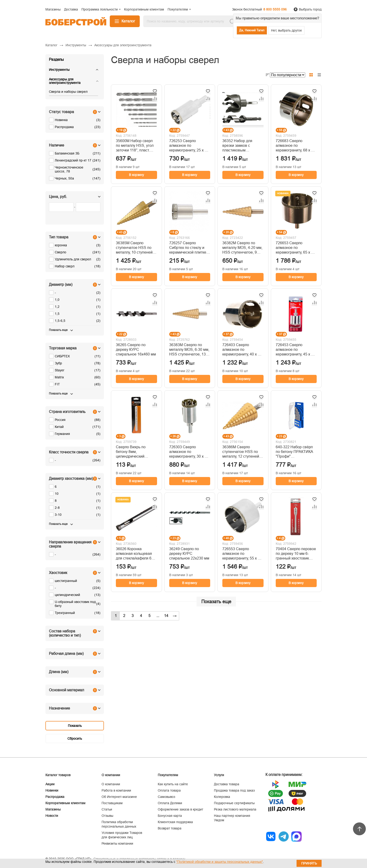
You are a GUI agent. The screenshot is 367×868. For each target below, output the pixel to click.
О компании (111, 784)
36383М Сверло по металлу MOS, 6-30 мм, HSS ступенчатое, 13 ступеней (189, 350)
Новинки (52, 790)
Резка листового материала (235, 809)
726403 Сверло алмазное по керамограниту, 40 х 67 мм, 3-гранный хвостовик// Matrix (242, 350)
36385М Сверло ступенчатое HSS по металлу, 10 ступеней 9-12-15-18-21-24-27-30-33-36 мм (136, 248)
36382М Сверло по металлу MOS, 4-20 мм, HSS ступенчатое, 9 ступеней (242, 248)
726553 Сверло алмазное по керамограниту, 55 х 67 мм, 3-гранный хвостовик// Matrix (242, 554)
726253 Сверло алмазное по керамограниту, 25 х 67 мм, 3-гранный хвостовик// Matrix (189, 146)
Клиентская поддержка (175, 822)
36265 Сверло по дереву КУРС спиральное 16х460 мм (136, 350)
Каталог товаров (58, 775)
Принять (309, 863)
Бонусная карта (170, 816)
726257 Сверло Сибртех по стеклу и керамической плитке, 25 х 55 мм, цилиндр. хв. (188, 248)
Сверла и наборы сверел (68, 92)
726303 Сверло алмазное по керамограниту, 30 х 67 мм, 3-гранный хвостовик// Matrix (189, 452)
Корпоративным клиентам (65, 803)
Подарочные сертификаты (234, 803)
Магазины (53, 809)
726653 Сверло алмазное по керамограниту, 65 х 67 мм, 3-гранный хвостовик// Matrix (295, 248)
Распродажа (55, 797)
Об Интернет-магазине (119, 797)
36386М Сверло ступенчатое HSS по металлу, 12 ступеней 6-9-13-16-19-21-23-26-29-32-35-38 (243, 452)
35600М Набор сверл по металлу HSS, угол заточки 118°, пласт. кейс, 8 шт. (135, 146)
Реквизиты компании (117, 843)
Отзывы (107, 816)
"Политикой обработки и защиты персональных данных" (220, 862)
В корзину (136, 175)
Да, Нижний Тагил (252, 30)
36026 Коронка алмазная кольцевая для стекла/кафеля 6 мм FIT (134, 554)
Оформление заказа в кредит (180, 809)
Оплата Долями (170, 803)
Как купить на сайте (173, 784)
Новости (52, 816)
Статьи (107, 809)
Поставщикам (112, 803)
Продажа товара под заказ (234, 790)
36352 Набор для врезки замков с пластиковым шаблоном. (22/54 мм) (241, 146)
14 (166, 616)
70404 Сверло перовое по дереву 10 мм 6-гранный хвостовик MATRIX (296, 554)
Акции (50, 784)
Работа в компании (116, 790)
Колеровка (222, 797)
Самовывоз (166, 797)
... (158, 616)
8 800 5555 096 (275, 9)
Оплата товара (169, 790)
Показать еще (216, 602)
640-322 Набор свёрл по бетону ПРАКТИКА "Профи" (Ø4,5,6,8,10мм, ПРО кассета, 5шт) (294, 452)
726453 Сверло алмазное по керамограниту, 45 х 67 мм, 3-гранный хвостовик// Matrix (295, 350)
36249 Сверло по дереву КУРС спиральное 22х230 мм (189, 554)
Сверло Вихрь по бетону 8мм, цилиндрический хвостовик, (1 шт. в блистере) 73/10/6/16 (134, 452)
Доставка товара (227, 784)
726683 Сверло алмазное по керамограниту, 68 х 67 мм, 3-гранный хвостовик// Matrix (295, 146)
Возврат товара (170, 828)
